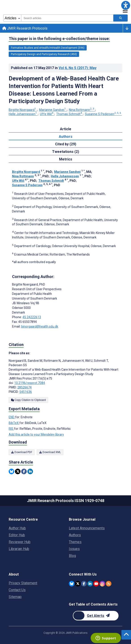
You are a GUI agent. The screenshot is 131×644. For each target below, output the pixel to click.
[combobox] (67, 18)
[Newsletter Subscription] (96, 616)
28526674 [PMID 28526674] (25, 387)
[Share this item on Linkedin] (30, 471)
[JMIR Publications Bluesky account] (72, 584)
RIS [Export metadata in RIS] (11, 429)
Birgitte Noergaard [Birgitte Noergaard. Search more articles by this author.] (23, 110)
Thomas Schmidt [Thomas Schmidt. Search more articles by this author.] (69, 114)
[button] (126, 5)
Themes (75, 542)
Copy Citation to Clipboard (28, 400)
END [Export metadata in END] (12, 417)
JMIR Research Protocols (25, 28)
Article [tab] (66, 129)
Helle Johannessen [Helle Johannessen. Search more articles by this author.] (23, 114)
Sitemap (15, 597)
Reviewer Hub (20, 542)
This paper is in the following (59, 39)
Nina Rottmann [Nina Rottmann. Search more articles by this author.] (82, 110)
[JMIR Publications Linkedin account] (90, 584)
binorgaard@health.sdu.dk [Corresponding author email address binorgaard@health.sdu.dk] (40, 326)
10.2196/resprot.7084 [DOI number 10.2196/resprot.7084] (30, 383)
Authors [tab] (66, 137)
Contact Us (17, 590)
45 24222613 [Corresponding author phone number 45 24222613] (32, 317)
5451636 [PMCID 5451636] (26, 392)
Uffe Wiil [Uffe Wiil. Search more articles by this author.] (47, 114)
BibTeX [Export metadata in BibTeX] (14, 423)
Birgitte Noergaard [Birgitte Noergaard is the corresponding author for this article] (29, 284)
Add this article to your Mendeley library (36, 434)
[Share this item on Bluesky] (11, 471)
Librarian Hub (19, 549)
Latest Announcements (87, 528)
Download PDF (22, 452)
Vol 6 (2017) (78, 68)
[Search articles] (121, 18)
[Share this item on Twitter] (18, 471)
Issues (74, 549)
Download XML (50, 452)
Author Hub (17, 528)
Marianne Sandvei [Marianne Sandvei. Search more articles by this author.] (53, 110)
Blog (72, 556)
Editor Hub (17, 535)
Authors (75, 535)
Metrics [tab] (66, 159)
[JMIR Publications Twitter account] (78, 584)
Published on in (54, 68)
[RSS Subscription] (109, 584)
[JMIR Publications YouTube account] (96, 584)
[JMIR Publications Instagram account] (102, 584)
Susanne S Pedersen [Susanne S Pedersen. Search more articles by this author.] (103, 114)
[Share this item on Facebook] (24, 471)
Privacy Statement (23, 583)
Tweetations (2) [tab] (66, 152)
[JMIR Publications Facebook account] (84, 584)
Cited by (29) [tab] (66, 144)
